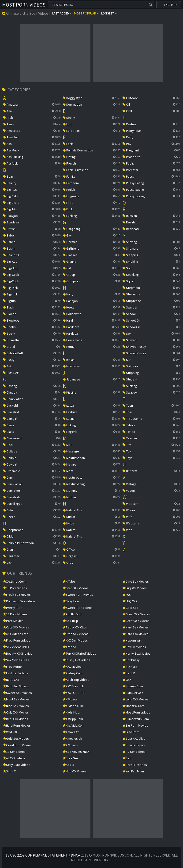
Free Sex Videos (76, 634)
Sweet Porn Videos (78, 608)
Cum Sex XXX (133, 693)
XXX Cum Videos (75, 640)
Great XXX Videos (136, 621)
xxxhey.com (73, 673)
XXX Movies (72, 667)
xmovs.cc (71, 732)
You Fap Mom (133, 771)
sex (127, 758)
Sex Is (68, 765)
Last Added (62, 13)
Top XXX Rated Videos (79, 653)
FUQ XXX (130, 601)
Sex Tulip (70, 621)
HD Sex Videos (134, 752)
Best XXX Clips (134, 739)
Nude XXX (11, 680)
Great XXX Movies (136, 614)
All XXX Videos (14, 758)
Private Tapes (134, 745)
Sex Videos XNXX (16, 647)
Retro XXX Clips (75, 627)
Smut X (9, 771)
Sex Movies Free (16, 660)
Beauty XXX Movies (18, 653)
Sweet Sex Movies (17, 693)
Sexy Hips (71, 601)
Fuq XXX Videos (135, 588)
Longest (109, 13)
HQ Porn (130, 667)
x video (69, 647)
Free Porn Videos (17, 640)
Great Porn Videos (17, 745)
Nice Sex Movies (16, 706)
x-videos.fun (73, 706)
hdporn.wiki (132, 640)
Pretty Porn (13, 608)
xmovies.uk (72, 739)
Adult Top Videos (76, 680)
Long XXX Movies (136, 699)
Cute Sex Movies (136, 581)
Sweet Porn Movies (78, 595)
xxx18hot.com (14, 581)
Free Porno (12, 667)
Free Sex (71, 758)
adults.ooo (72, 614)
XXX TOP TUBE (74, 693)
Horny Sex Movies (136, 653)
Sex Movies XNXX (76, 752)
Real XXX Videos (16, 719)
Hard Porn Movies (17, 725)
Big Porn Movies (135, 725)
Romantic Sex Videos (19, 601)
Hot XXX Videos (75, 771)
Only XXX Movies (16, 712)
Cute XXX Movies (16, 627)
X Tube (69, 581)
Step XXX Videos (76, 588)
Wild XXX (10, 732)
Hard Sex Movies (136, 627)
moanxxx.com (133, 706)
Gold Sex (130, 608)
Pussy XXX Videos (77, 660)
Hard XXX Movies (136, 634)
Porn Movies (13, 621)
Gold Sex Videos (16, 739)
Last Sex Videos (16, 673)
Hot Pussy (131, 660)
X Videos (70, 699)
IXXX (127, 680)
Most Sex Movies (16, 699)
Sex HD (129, 673)
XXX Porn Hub (73, 686)
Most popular (86, 13)
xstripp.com (73, 719)
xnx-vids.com (74, 725)
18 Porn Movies (15, 614)
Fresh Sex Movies (17, 595)
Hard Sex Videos (16, 686)
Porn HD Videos (135, 765)
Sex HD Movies (134, 647)
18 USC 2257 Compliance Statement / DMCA (43, 855)
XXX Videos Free (16, 634)
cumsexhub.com (136, 719)
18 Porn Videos (15, 588)
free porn (131, 732)
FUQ (127, 595)
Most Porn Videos (24, 5)
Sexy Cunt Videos (17, 765)
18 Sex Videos (14, 752)
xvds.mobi (71, 712)
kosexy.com (133, 686)
